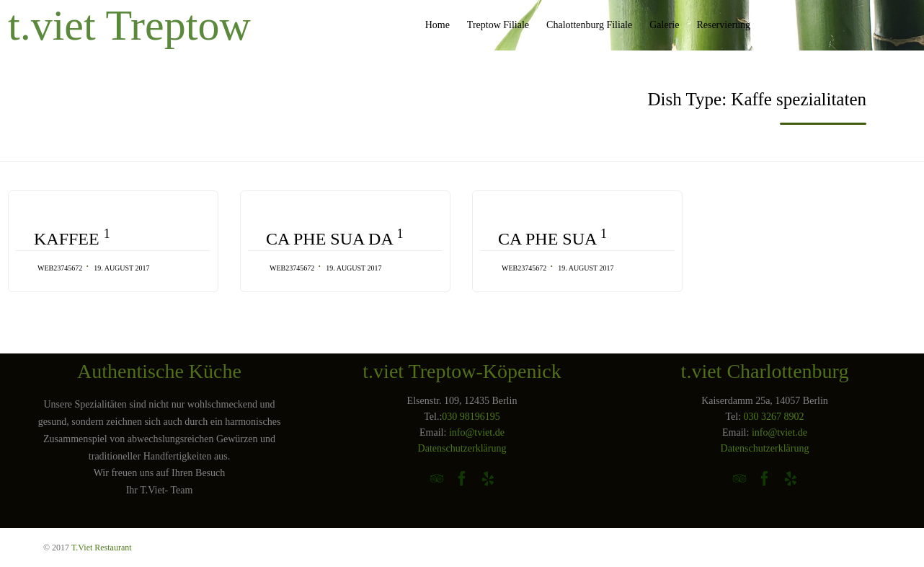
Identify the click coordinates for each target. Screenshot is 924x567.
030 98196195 (471, 417)
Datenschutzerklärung (462, 448)
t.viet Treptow (129, 25)
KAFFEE (72, 238)
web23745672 (60, 268)
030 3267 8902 (774, 417)
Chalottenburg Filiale (589, 25)
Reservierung (723, 25)
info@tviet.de (477, 432)
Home (437, 25)
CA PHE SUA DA (334, 238)
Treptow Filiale (498, 25)
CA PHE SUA (552, 238)
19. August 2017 (121, 268)
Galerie (664, 25)
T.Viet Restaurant (102, 548)
